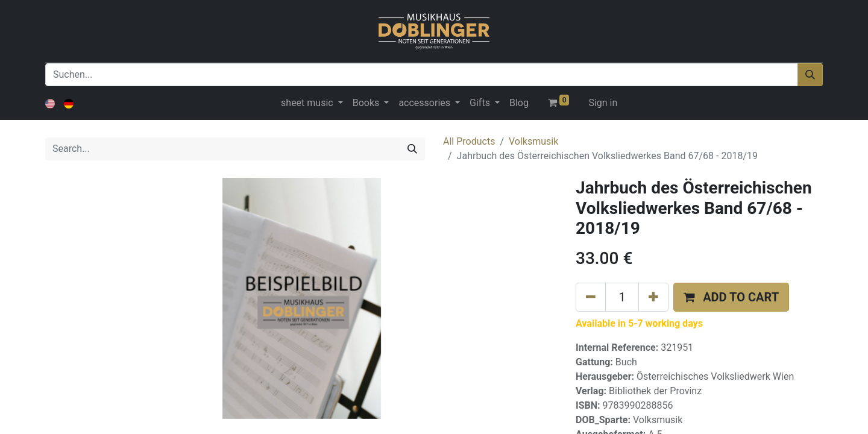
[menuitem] (519, 103)
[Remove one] (591, 297)
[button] (731, 297)
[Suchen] (810, 75)
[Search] (412, 149)
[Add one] (653, 297)
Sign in (603, 103)
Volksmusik (533, 141)
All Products (469, 141)
